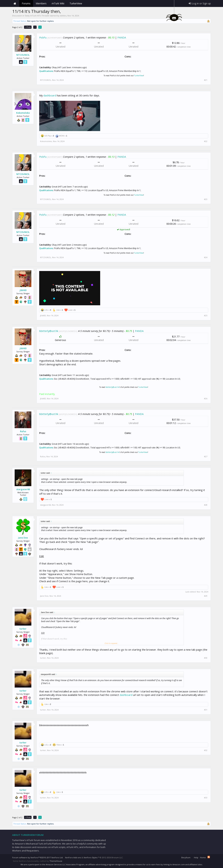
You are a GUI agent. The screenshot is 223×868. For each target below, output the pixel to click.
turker (23, 629)
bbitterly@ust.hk (49, 331)
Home (15, 3)
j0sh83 (23, 290)
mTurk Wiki (58, 3)
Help (196, 857)
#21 (206, 80)
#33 (206, 798)
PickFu (43, 37)
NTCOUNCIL (23, 55)
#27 (206, 457)
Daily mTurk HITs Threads (37, 16)
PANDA (122, 37)
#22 (206, 141)
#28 (206, 505)
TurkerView (139, 76)
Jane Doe (23, 538)
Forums (26, 3)
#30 (206, 658)
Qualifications (46, 71)
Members (41, 3)
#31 (206, 710)
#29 (206, 596)
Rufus (23, 431)
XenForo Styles (91, 857)
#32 (206, 750)
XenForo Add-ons (73, 857)
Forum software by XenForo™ (38, 857)
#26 (206, 399)
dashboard (50, 95)
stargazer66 (23, 489)
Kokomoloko (23, 113)
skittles (63, 16)
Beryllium (186, 857)
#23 (206, 199)
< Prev (28, 27)
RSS (209, 857)
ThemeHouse (56, 861)
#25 (206, 316)
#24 (206, 257)
